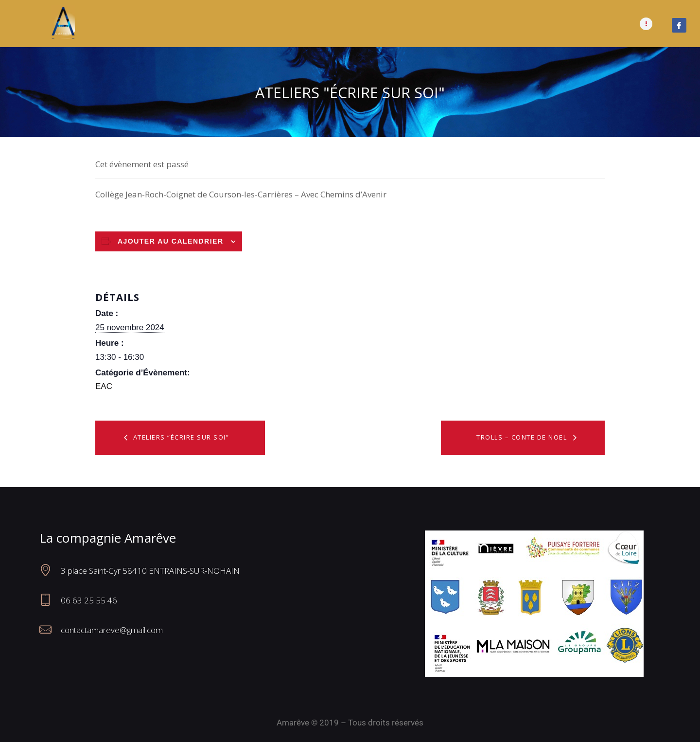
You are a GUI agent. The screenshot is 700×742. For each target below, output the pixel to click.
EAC (104, 386)
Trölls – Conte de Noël (523, 437)
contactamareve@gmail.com (112, 630)
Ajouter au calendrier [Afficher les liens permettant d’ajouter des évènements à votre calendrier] (171, 241)
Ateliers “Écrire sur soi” (180, 437)
